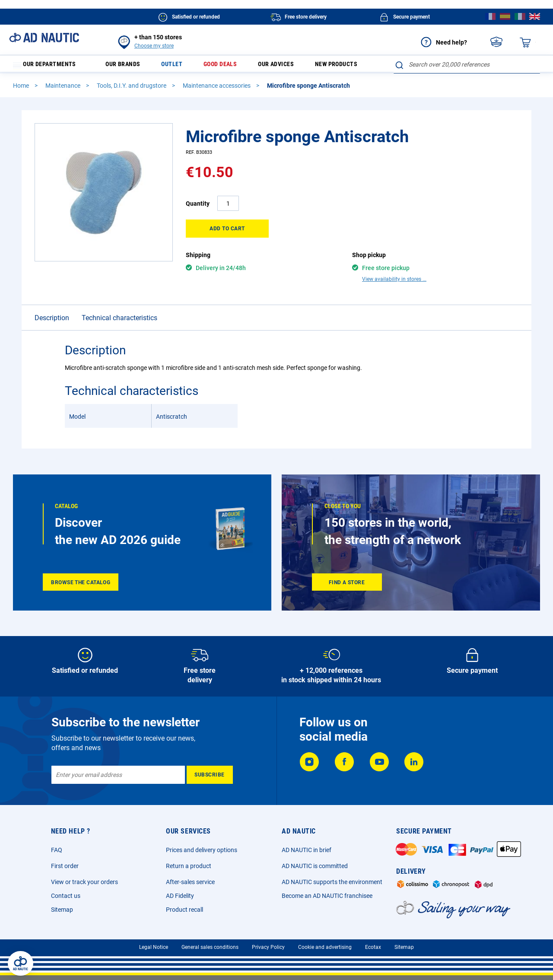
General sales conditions (210, 951)
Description (52, 322)
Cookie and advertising (325, 951)
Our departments (50, 66)
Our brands (128, 66)
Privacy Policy (268, 951)
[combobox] (467, 64)
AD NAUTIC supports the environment (332, 886)
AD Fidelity (180, 900)
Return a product (189, 870)
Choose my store (154, 46)
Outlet (179, 66)
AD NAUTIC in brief (307, 854)
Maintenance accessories (217, 89)
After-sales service (190, 886)
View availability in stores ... (394, 283)
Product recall (184, 913)
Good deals (229, 66)
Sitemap (62, 913)
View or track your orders (84, 886)
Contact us (66, 900)
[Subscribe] (210, 779)
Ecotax (373, 951)
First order (65, 870)
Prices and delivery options (202, 854)
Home (22, 89)
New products (352, 66)
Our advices (288, 66)
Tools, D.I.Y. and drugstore (132, 89)
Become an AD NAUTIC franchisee (327, 900)
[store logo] (44, 38)
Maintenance (64, 89)
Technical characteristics (119, 322)
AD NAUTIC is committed (315, 870)
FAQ (57, 854)
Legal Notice (154, 951)
